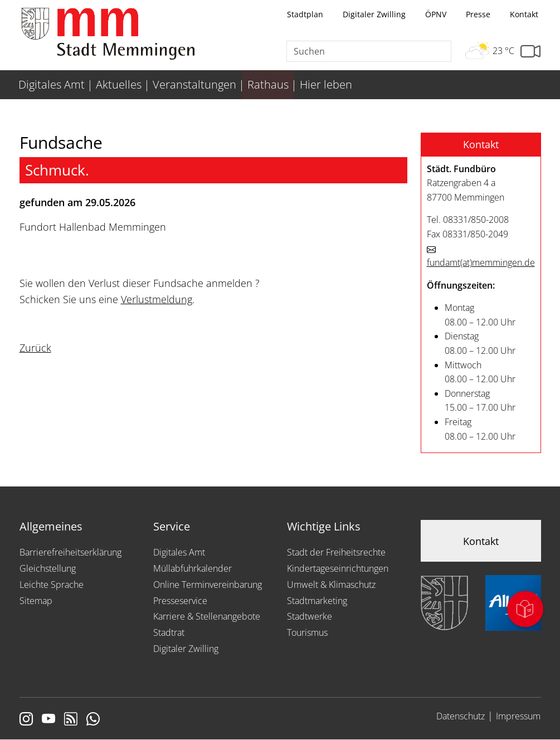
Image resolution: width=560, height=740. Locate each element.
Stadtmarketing (317, 601)
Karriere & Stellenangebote (207, 616)
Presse (478, 14)
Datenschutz (461, 716)
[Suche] (369, 51)
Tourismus (307, 632)
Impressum (518, 716)
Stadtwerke (310, 616)
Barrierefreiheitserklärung (70, 552)
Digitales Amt (179, 552)
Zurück (35, 348)
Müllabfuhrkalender (193, 568)
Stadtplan (305, 14)
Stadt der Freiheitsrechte (336, 552)
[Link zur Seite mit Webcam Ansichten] (530, 52)
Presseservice (180, 601)
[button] (481, 145)
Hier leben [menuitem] (326, 84)
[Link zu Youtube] (48, 720)
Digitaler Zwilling (374, 14)
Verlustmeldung (157, 299)
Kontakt (524, 14)
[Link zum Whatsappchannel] (93, 720)
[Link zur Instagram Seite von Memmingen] (26, 720)
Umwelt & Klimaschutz (331, 585)
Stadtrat (169, 632)
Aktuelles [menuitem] (119, 84)
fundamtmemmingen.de (481, 262)
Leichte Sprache (52, 585)
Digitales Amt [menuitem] (52, 84)
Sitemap (36, 601)
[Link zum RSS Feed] (71, 720)
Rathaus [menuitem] (268, 84)
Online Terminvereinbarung (208, 585)
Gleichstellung (48, 568)
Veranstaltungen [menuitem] (194, 84)
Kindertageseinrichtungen (338, 568)
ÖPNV (436, 14)
